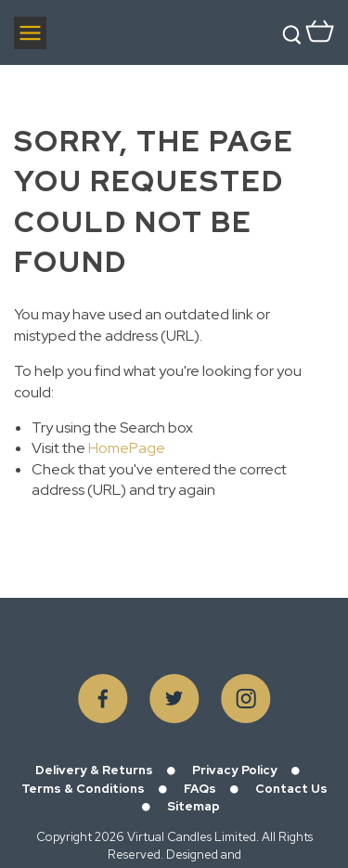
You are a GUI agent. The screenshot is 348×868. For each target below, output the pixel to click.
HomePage (127, 448)
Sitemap (193, 806)
